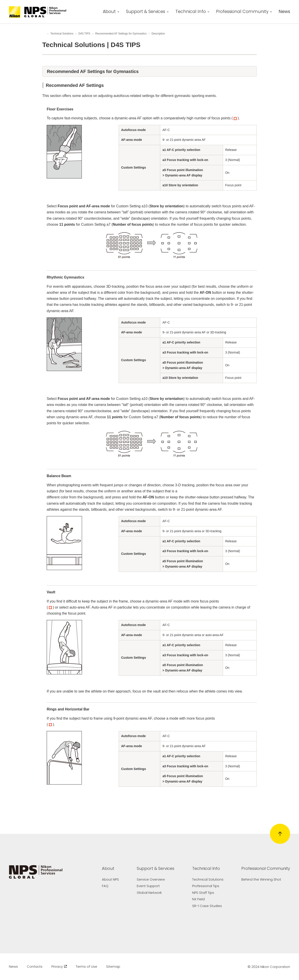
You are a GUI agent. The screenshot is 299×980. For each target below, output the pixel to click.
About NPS (110, 879)
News (284, 12)
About (109, 12)
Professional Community (242, 12)
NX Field (198, 899)
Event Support (148, 886)
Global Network (149, 893)
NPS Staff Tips (203, 893)
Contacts (35, 966)
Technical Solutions (208, 879)
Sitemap (113, 966)
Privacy (59, 966)
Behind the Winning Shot (261, 879)
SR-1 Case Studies (207, 906)
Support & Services (146, 12)
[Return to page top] (280, 834)
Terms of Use (86, 966)
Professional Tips (206, 886)
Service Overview (151, 879)
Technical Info (191, 12)
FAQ (105, 886)
